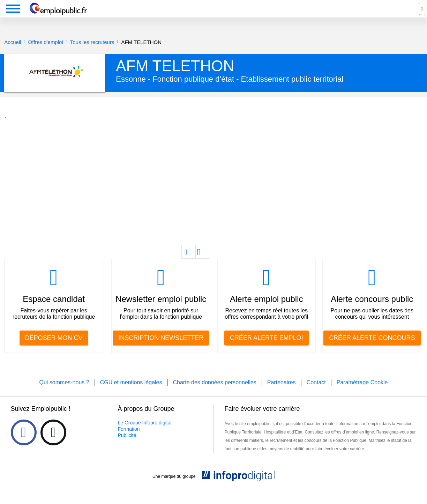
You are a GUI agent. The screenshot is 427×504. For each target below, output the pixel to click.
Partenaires (282, 393)
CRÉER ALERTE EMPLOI (267, 348)
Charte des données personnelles (215, 393)
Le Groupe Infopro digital (145, 433)
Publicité (127, 446)
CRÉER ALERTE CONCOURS (372, 348)
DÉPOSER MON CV (54, 348)
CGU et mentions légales (131, 393)
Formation (129, 439)
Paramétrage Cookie (362, 393)
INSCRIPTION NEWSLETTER (161, 348)
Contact (316, 393)
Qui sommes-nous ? (64, 393)
